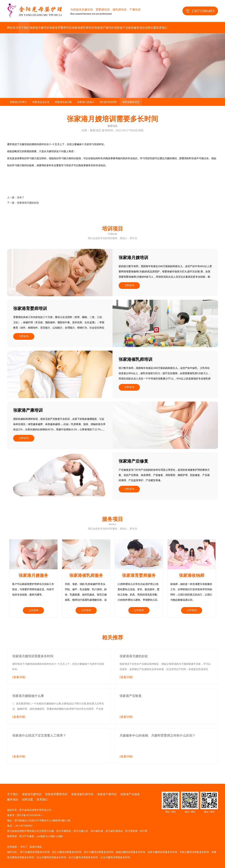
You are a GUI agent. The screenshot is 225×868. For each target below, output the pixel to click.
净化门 (24, 847)
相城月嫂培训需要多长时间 (130, 852)
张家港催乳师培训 (83, 28)
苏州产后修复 (27, 836)
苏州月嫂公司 (81, 831)
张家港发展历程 (63, 102)
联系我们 (162, 28)
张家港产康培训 (104, 28)
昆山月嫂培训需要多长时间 (51, 857)
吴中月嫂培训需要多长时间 (99, 852)
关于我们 (24, 28)
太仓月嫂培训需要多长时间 (115, 857)
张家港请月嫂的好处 (28, 203)
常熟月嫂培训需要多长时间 (194, 852)
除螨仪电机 (36, 847)
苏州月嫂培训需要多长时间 (35, 852)
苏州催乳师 (97, 831)
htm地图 (50, 836)
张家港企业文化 (41, 102)
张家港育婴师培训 (60, 28)
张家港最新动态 (131, 102)
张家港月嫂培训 (39, 28)
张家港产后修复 (124, 28)
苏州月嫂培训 (64, 831)
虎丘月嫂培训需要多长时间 (67, 852)
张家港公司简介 (18, 102)
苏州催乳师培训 (114, 831)
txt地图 (59, 836)
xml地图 (41, 836)
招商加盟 (150, 28)
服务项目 (139, 28)
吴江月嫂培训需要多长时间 (83, 857)
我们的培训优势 (108, 102)
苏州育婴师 (131, 831)
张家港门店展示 (86, 102)
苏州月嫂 (49, 831)
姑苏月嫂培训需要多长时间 (162, 852)
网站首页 (13, 28)
